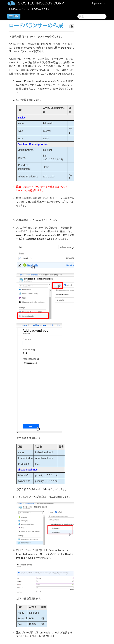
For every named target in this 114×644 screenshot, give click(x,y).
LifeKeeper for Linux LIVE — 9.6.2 (29, 9)
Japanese (98, 3)
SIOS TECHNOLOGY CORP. (41, 3)
